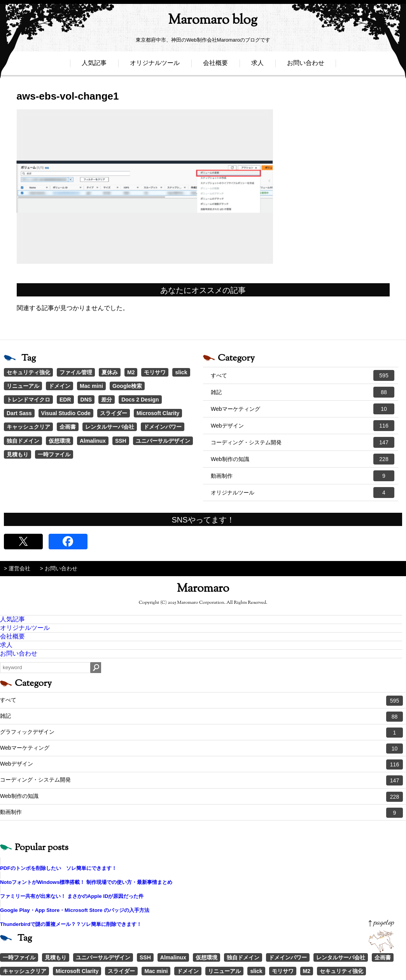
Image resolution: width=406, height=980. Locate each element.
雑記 (303, 392)
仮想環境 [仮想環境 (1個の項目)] (59, 441)
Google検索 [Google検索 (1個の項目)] (127, 386)
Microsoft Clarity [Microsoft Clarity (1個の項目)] (158, 413)
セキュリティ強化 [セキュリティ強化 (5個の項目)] (28, 372)
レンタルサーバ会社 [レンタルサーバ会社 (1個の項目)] (110, 427)
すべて (303, 375)
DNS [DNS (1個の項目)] (86, 400)
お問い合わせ (306, 65)
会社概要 (215, 65)
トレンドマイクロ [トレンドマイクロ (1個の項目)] (28, 400)
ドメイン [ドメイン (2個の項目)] (59, 386)
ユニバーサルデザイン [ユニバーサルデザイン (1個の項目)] (163, 441)
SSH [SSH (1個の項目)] (121, 441)
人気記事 (94, 65)
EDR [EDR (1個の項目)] (65, 400)
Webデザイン (303, 426)
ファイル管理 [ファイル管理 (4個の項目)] (76, 372)
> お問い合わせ (59, 568)
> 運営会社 (17, 568)
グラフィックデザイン (201, 733)
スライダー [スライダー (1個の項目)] (114, 413)
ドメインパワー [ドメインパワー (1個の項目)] (163, 427)
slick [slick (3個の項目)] (181, 372)
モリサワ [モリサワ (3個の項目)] (155, 372)
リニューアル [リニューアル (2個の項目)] (23, 386)
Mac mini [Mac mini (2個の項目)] (91, 386)
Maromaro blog (203, 22)
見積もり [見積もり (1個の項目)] (17, 454)
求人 (257, 65)
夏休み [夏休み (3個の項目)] (110, 372)
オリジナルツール (155, 65)
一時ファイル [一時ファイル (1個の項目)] (54, 454)
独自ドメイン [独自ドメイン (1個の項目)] (23, 441)
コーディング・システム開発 (303, 442)
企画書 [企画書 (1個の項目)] (68, 427)
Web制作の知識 (303, 459)
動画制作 (303, 476)
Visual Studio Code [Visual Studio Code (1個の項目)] (66, 413)
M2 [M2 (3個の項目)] (131, 372)
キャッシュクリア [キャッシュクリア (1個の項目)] (28, 427)
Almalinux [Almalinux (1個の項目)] (93, 441)
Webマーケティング (303, 409)
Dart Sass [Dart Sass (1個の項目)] (19, 413)
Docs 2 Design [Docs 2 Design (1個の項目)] (140, 400)
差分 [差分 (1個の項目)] (107, 400)
